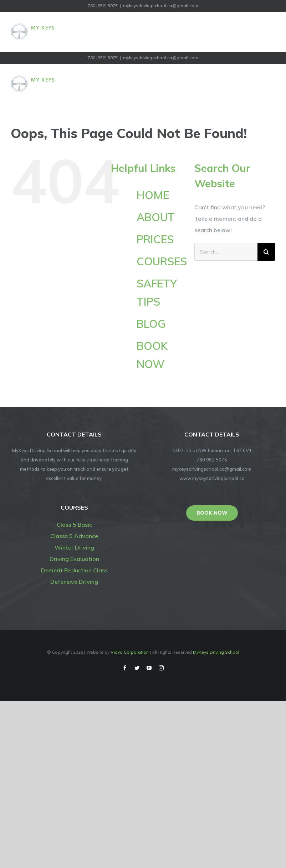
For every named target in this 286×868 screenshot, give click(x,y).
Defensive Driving (74, 582)
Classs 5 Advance (74, 536)
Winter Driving (74, 547)
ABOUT (156, 217)
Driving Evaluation (74, 559)
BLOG (151, 324)
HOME (153, 195)
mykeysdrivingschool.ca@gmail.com (161, 6)
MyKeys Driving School (216, 652)
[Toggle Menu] (271, 32)
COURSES (162, 261)
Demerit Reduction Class (74, 570)
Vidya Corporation (130, 652)
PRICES (155, 239)
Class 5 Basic (74, 525)
